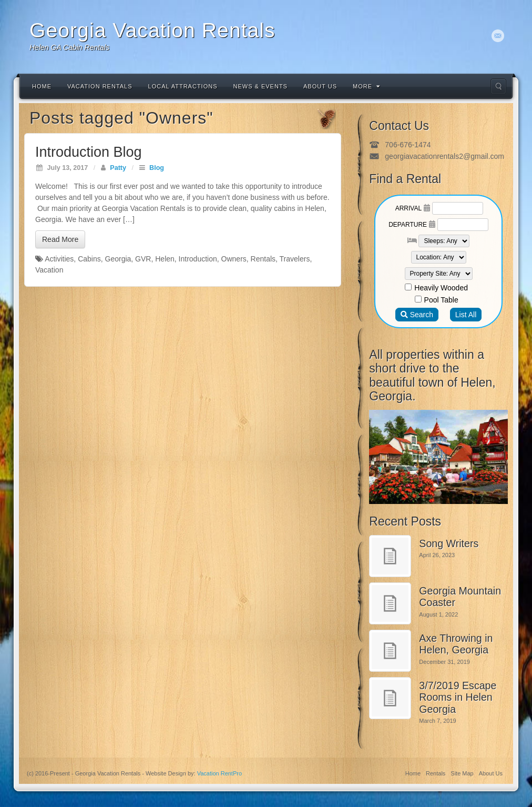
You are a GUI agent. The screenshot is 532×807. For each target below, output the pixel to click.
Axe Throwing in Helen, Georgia (456, 644)
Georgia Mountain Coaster (460, 597)
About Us (320, 86)
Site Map (462, 773)
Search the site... (498, 86)
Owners (234, 259)
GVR (143, 259)
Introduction (198, 259)
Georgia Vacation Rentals (152, 30)
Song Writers (449, 543)
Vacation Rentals (100, 86)
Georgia (118, 259)
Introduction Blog (89, 152)
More (366, 86)
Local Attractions (183, 86)
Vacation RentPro (219, 773)
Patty (118, 168)
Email (498, 36)
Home (42, 86)
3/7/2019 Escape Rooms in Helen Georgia (458, 697)
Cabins (89, 259)
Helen (165, 259)
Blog (157, 168)
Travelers (295, 259)
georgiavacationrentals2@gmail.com (444, 156)
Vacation (49, 270)
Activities (59, 259)
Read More (60, 239)
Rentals (263, 259)
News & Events (260, 86)
